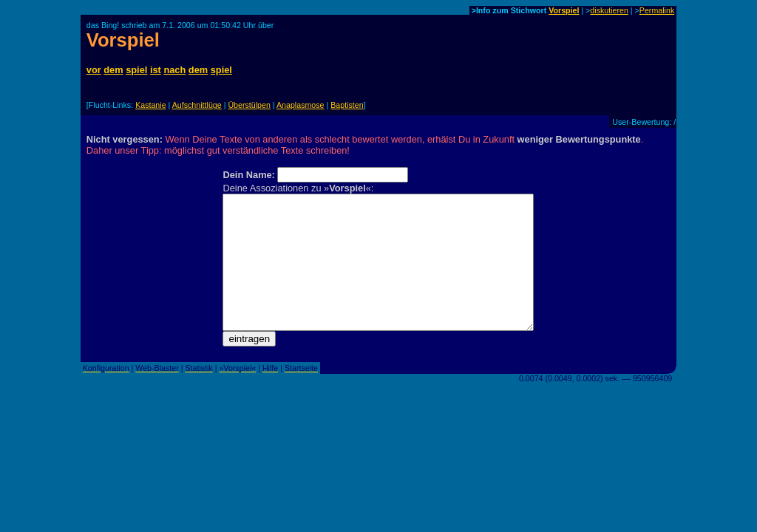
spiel (136, 70)
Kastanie (150, 105)
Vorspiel (564, 10)
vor (94, 70)
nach (174, 70)
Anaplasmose (301, 105)
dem (113, 70)
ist (156, 70)
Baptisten (347, 105)
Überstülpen (249, 105)
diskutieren (609, 10)
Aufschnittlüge (197, 105)
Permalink (657, 10)
